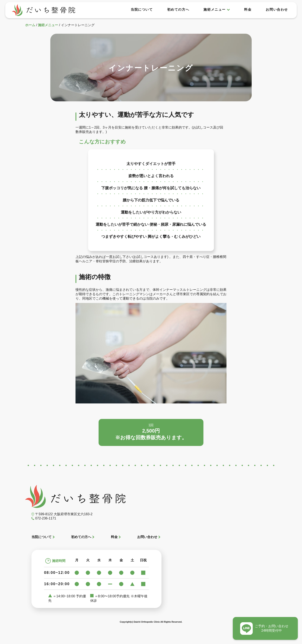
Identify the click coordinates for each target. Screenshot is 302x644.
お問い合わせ (277, 10)
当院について (142, 10)
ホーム (30, 25)
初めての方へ (178, 10)
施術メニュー (48, 25)
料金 (248, 10)
